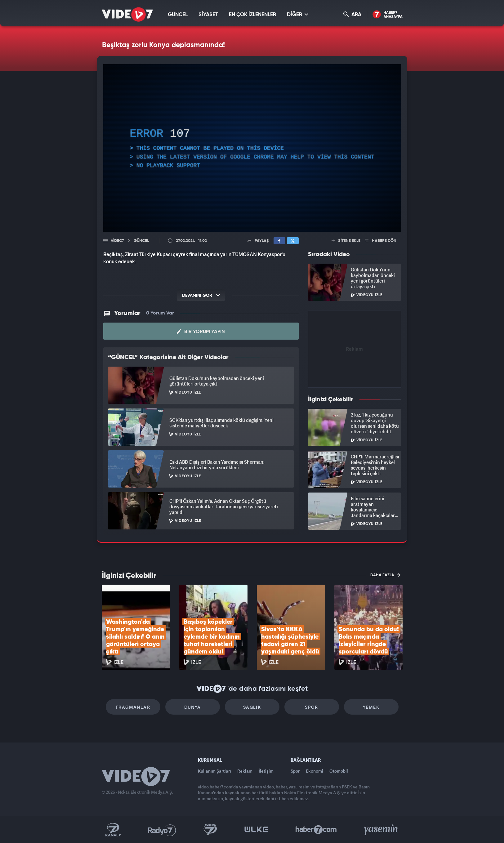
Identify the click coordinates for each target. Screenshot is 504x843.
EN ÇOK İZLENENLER (252, 15)
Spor (312, 707)
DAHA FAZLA (385, 575)
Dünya (193, 707)
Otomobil (339, 771)
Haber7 (316, 830)
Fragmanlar (133, 707)
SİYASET (208, 15)
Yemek (371, 707)
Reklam (245, 771)
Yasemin (381, 830)
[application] (252, 148)
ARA (352, 14)
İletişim (266, 771)
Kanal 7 (113, 830)
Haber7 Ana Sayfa (388, 15)
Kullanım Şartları (214, 771)
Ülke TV (256, 830)
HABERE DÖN (381, 241)
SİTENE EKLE (346, 241)
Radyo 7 (162, 830)
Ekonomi (314, 771)
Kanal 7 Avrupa (210, 830)
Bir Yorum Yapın (201, 332)
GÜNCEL (178, 15)
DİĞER (298, 14)
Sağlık (252, 707)
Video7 (117, 241)
